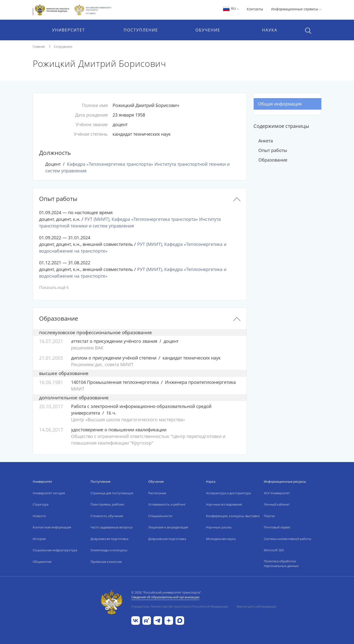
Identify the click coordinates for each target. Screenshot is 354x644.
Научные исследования (224, 504)
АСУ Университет (277, 493)
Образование (273, 160)
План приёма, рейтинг (108, 504)
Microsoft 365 (274, 550)
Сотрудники (63, 46)
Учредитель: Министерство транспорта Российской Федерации (180, 606)
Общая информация (280, 104)
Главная (39, 46)
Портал (269, 516)
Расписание (157, 493)
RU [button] (231, 8)
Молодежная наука (221, 539)
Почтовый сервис (277, 527)
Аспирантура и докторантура (228, 493)
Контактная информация (52, 527)
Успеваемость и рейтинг (167, 504)
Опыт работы (273, 150)
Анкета (266, 141)
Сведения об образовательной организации (165, 597)
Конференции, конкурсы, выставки (233, 516)
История (39, 539)
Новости (39, 516)
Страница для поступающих (112, 493)
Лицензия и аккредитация (168, 527)
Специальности (160, 516)
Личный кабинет (277, 504)
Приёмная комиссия (106, 562)
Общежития (42, 562)
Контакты (255, 9)
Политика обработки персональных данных (281, 564)
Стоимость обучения (107, 516)
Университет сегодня (49, 493)
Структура (41, 504)
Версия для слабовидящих (257, 606)
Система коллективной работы (288, 539)
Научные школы (219, 527)
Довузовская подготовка (109, 539)
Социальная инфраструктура (55, 550)
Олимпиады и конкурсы (109, 550)
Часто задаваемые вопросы (112, 527)
